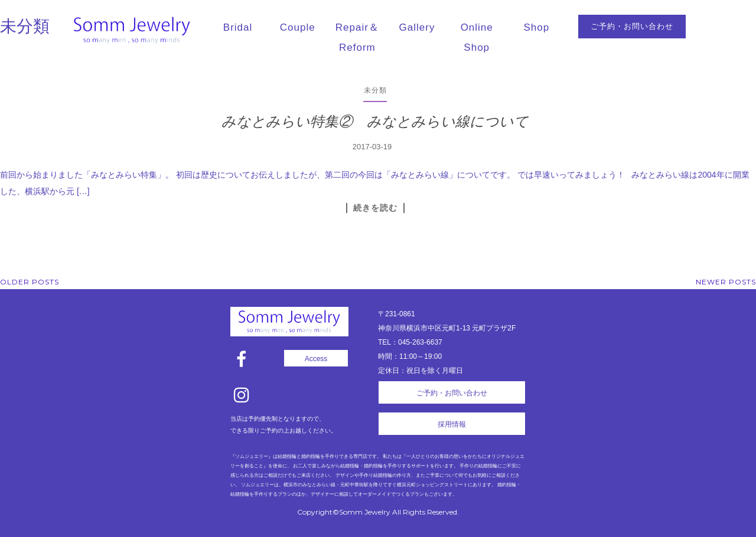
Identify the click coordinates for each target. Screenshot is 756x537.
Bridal (238, 27)
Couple (298, 27)
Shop (537, 27)
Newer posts (726, 282)
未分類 (375, 90)
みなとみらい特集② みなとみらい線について (375, 121)
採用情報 (452, 424)
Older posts (30, 282)
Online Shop (477, 37)
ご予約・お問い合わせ (632, 26)
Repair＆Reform (357, 37)
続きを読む (375, 208)
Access (316, 359)
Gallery (417, 27)
